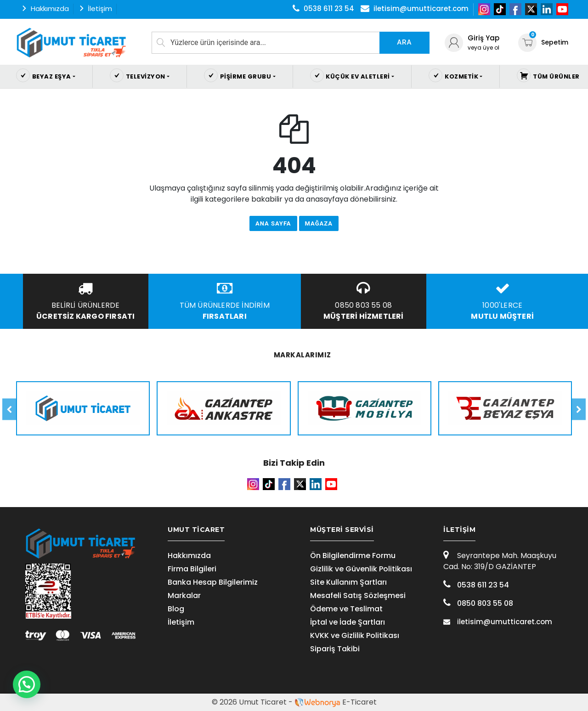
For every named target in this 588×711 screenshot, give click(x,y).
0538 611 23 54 (476, 585)
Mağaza (319, 223)
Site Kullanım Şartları (348, 582)
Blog (176, 609)
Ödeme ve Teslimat (346, 609)
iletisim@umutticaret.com (498, 622)
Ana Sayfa (273, 223)
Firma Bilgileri (192, 569)
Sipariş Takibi (335, 649)
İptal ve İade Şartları (348, 622)
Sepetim (543, 42)
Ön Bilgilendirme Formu (353, 556)
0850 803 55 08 (478, 603)
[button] (28, 684)
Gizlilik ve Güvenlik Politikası (361, 569)
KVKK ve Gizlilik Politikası (355, 635)
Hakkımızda (189, 556)
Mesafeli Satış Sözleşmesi (358, 595)
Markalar (184, 595)
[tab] (223, 530)
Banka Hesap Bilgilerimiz (213, 582)
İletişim (181, 622)
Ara (404, 42)
